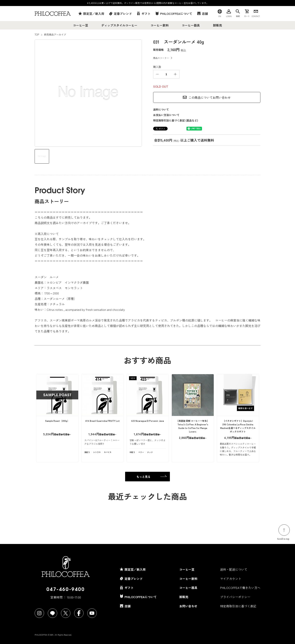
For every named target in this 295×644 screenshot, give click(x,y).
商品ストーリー (161, 58)
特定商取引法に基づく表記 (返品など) (176, 120)
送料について (161, 109)
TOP (37, 35)
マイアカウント (231, 579)
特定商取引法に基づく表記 (238, 606)
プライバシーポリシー (235, 597)
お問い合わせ (188, 606)
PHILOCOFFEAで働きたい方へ (240, 588)
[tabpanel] (88, 93)
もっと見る (143, 477)
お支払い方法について (166, 115)
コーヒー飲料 (160, 25)
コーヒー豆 (81, 25)
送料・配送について (234, 569)
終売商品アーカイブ (55, 35)
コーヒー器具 (191, 25)
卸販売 (217, 25)
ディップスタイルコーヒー (119, 25)
